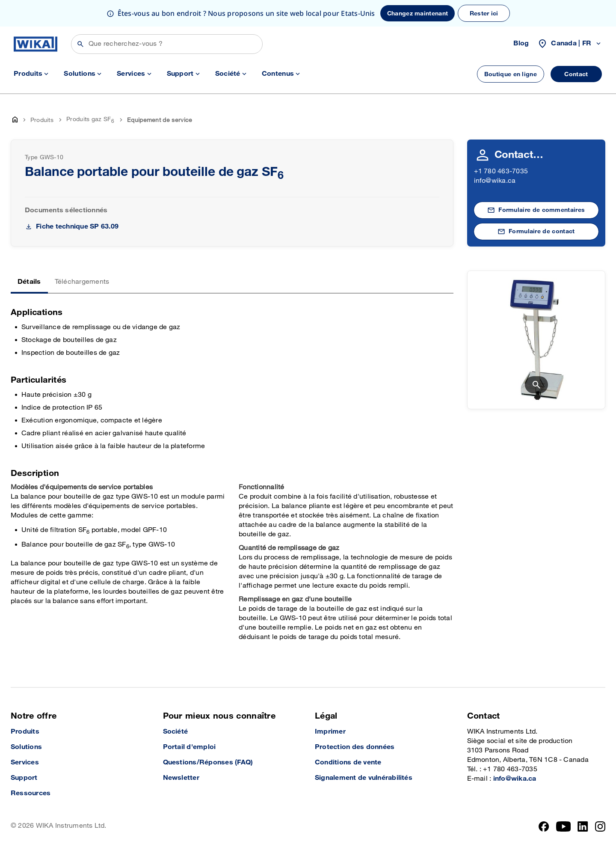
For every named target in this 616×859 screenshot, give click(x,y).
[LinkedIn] (583, 826)
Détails (29, 282)
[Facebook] (544, 826)
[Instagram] (600, 826)
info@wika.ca (495, 181)
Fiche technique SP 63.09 (77, 227)
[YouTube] (564, 826)
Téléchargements (82, 282)
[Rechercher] (167, 44)
